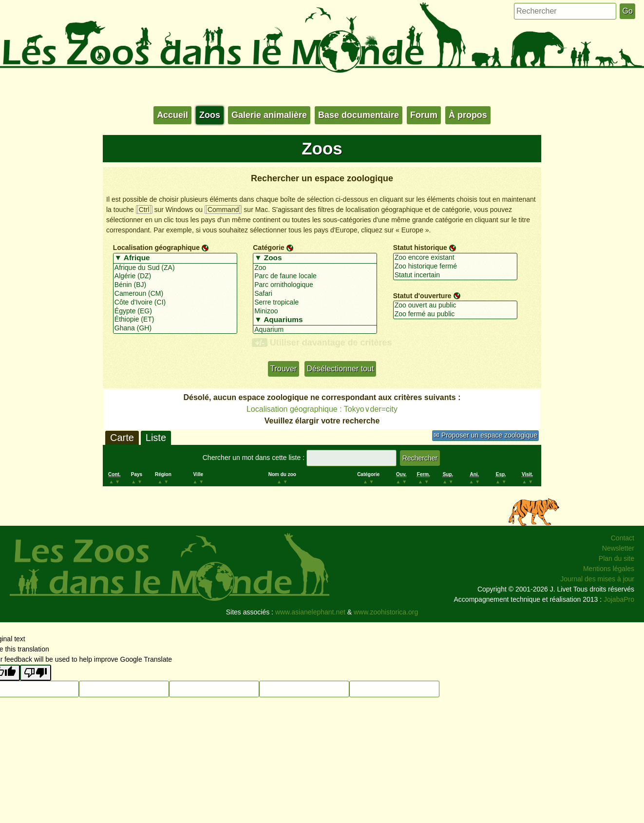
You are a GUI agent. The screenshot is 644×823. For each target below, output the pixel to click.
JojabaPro (619, 599)
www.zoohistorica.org (386, 612)
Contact (623, 538)
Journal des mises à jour (597, 579)
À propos (468, 115)
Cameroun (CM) (175, 294)
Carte (122, 438)
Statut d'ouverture (422, 295)
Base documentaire (359, 115)
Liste (156, 438)
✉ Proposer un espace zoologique (485, 435)
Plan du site (616, 558)
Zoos (210, 115)
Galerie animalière (269, 115)
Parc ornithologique (315, 285)
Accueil (172, 115)
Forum (424, 115)
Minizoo (315, 311)
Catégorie (269, 248)
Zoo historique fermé (455, 267)
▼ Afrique (175, 258)
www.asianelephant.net (310, 612)
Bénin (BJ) (175, 285)
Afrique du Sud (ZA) (175, 268)
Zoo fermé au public (455, 314)
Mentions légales (609, 569)
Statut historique (420, 248)
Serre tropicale (315, 303)
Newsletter (618, 548)
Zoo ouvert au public (455, 306)
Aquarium (315, 330)
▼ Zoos (315, 258)
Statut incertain (455, 275)
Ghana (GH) (175, 328)
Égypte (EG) (175, 311)
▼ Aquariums (315, 320)
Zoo (315, 268)
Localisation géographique (156, 248)
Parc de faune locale (315, 276)
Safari (315, 294)
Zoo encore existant (455, 258)
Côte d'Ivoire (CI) (175, 303)
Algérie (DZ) (175, 276)
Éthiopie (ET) (175, 320)
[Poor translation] (36, 673)
